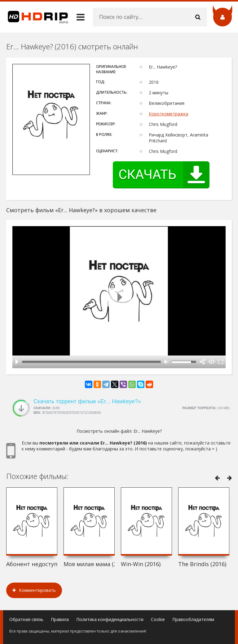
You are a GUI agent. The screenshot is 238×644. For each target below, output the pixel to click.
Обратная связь (26, 619)
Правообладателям (193, 619)
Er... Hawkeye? (148, 431)
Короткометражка (168, 114)
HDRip (34, 17)
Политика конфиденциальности (110, 619)
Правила (60, 619)
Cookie (158, 619)
